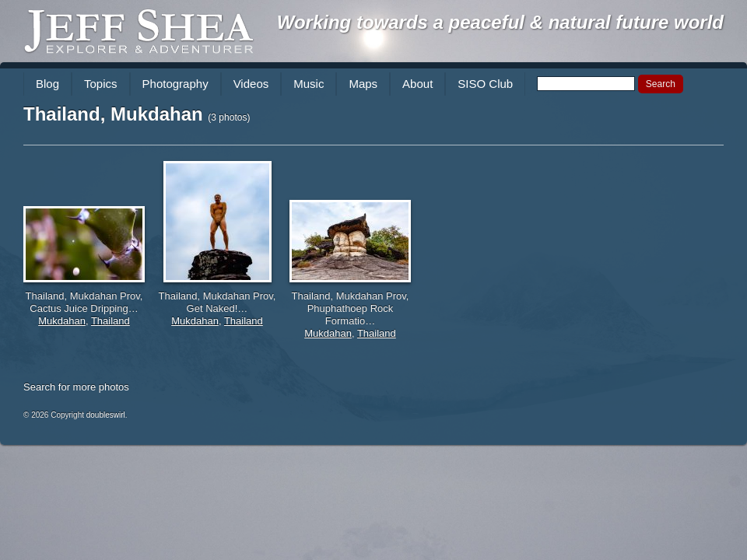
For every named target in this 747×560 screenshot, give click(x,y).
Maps (363, 84)
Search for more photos (76, 387)
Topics (101, 84)
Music (309, 84)
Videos (251, 84)
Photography (175, 84)
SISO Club (485, 84)
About (417, 84)
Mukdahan (62, 321)
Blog (47, 84)
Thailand (110, 321)
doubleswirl (106, 415)
